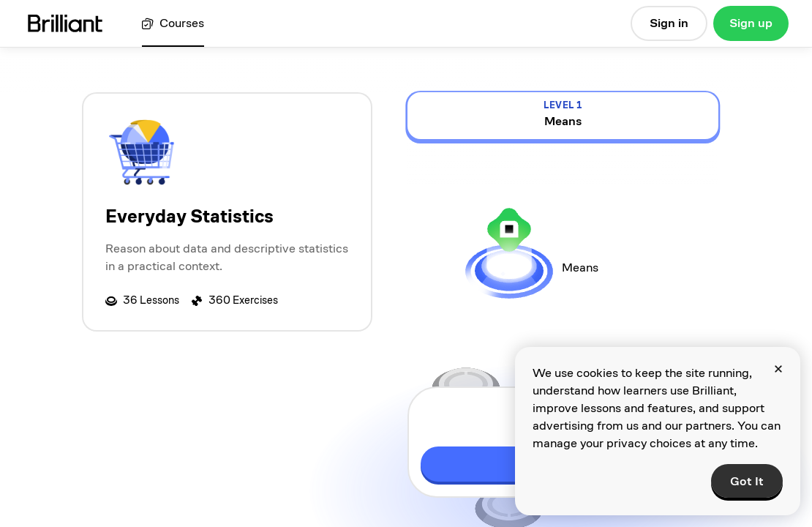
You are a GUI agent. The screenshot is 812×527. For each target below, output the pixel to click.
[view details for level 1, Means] (563, 116)
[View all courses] (173, 24)
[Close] (778, 369)
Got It (747, 481)
